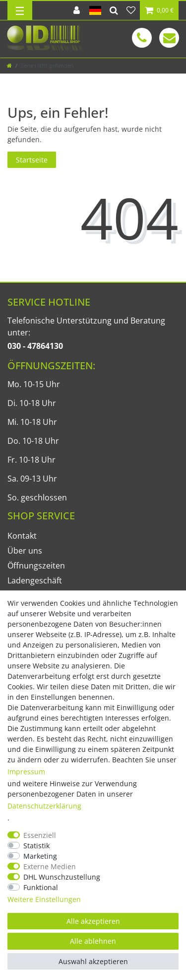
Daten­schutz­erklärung (44, 806)
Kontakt (22, 536)
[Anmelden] (77, 10)
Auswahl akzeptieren (93, 961)
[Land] (95, 10)
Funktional (41, 887)
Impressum (26, 772)
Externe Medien (50, 866)
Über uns (25, 551)
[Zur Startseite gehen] (9, 65)
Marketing (40, 856)
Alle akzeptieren (93, 921)
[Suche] (114, 10)
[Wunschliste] (131, 10)
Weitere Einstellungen (44, 899)
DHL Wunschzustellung (62, 877)
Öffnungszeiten (36, 566)
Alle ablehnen (93, 941)
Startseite (32, 160)
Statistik (36, 846)
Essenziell (40, 835)
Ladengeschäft (35, 580)
